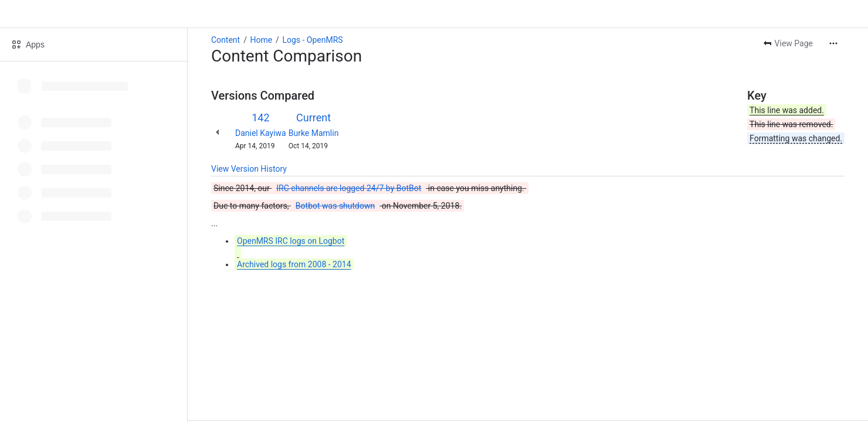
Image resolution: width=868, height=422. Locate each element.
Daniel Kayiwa (261, 133)
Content (226, 40)
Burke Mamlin (314, 133)
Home (261, 40)
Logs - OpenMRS (312, 40)
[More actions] (833, 43)
